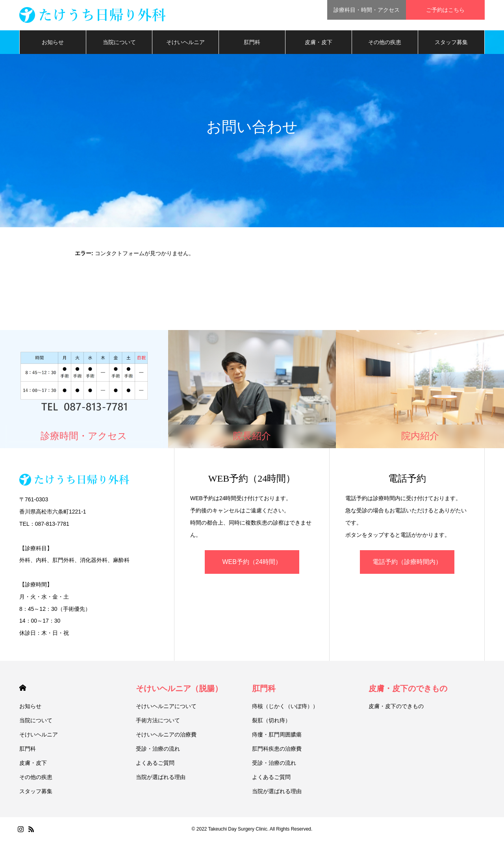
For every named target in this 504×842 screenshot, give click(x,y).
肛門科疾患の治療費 (277, 750)
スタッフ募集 (451, 43)
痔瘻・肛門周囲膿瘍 (277, 736)
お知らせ (53, 43)
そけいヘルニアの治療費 (166, 736)
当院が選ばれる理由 (161, 778)
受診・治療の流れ (158, 750)
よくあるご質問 (155, 764)
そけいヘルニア (185, 43)
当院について (119, 43)
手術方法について (158, 721)
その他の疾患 (385, 43)
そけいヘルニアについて (166, 707)
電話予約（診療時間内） (407, 563)
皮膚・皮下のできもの (408, 690)
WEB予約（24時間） (252, 563)
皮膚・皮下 (319, 43)
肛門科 (252, 43)
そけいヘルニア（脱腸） (179, 690)
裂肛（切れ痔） (271, 721)
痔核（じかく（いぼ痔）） (285, 707)
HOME (23, 689)
